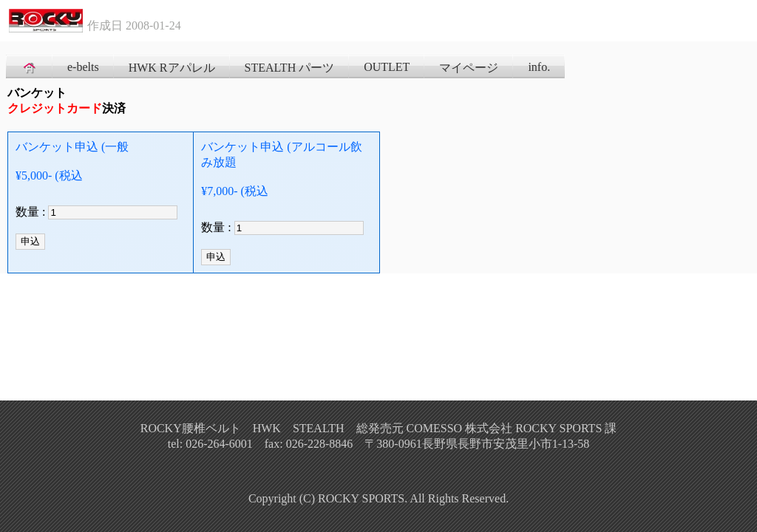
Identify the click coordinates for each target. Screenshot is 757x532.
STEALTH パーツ (290, 68)
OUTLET (387, 67)
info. (539, 67)
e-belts (83, 67)
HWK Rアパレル (172, 68)
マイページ (469, 68)
